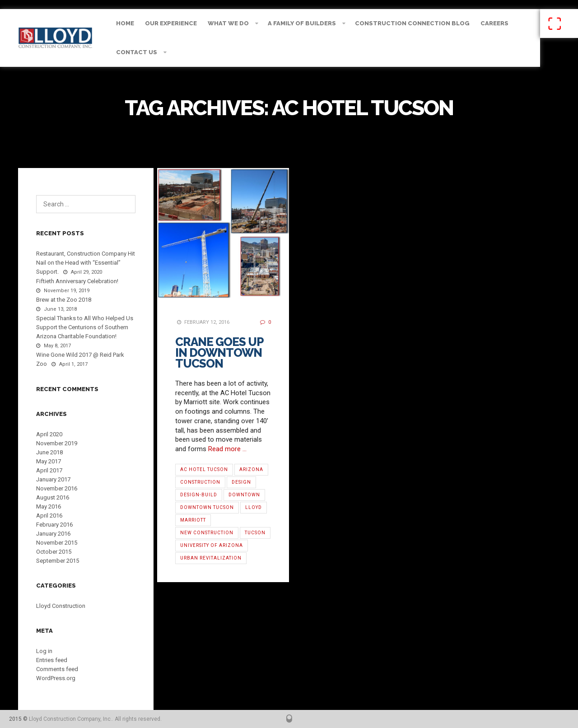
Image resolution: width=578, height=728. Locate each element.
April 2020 (49, 434)
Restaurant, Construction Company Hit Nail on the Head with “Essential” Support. (86, 263)
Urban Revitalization (211, 558)
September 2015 (58, 561)
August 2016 (53, 497)
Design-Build (199, 495)
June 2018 (49, 452)
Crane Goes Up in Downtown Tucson (219, 353)
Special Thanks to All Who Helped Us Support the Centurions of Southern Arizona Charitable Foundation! (85, 327)
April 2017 (49, 470)
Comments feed (57, 669)
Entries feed (52, 660)
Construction (200, 482)
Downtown (244, 495)
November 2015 (57, 543)
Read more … (227, 449)
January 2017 (53, 479)
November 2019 (57, 443)
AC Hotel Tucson (204, 469)
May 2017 (49, 461)
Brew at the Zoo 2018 (64, 300)
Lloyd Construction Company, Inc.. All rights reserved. (95, 719)
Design (241, 482)
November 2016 (57, 488)
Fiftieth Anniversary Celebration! (77, 281)
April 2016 (49, 516)
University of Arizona (212, 545)
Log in (44, 651)
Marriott (193, 520)
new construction (207, 533)
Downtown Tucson (207, 507)
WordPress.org (56, 678)
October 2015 (54, 552)
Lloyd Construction (61, 606)
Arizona (251, 469)
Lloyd (254, 507)
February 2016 (54, 525)
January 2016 (53, 534)
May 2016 (49, 506)
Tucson (255, 533)
